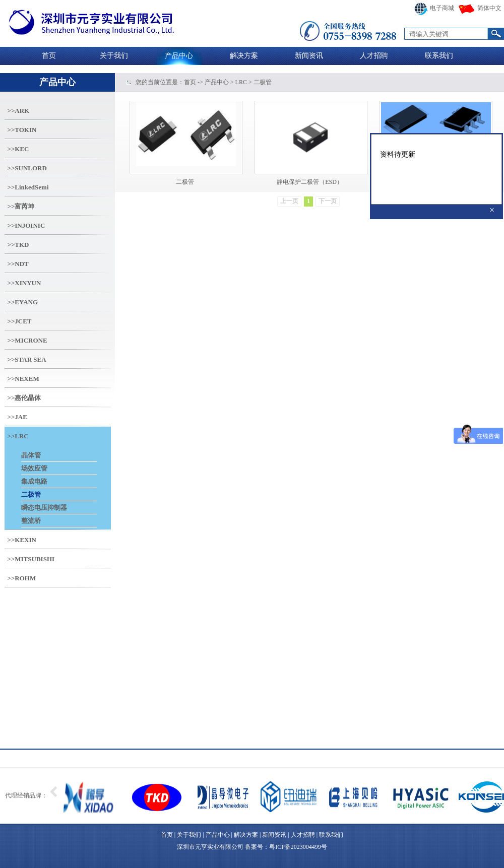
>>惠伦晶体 (24, 398)
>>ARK (19, 111)
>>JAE (17, 417)
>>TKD (18, 245)
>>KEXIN (22, 540)
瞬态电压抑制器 (44, 508)
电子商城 (434, 8)
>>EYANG (23, 302)
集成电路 (34, 481)
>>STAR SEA (27, 359)
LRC (241, 82)
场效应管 (34, 468)
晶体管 (31, 455)
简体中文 (480, 8)
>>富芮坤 (21, 206)
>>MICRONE (27, 340)
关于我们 (114, 56)
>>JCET (20, 321)
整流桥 (31, 521)
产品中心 (179, 56)
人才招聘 (374, 56)
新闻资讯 (309, 56)
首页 (49, 56)
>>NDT (18, 264)
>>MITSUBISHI (31, 559)
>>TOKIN (22, 130)
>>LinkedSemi (28, 187)
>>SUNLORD (27, 168)
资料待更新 (436, 169)
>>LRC (18, 436)
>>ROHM (22, 578)
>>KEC (18, 149)
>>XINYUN (24, 283)
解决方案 (244, 56)
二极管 (31, 494)
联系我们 (439, 56)
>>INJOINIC (26, 225)
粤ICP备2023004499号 (298, 847)
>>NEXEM (23, 379)
